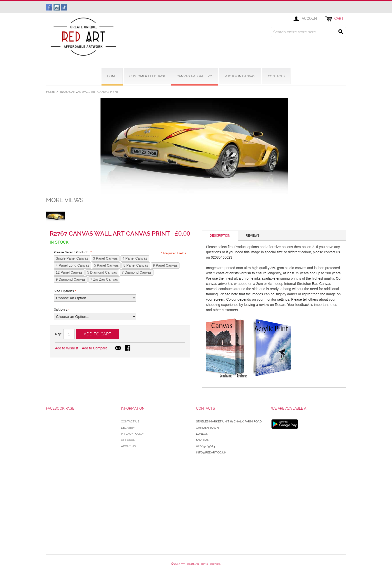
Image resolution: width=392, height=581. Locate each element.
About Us (128, 446)
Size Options (64, 291)
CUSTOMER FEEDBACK (147, 76)
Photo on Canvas (240, 76)
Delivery (128, 428)
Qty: (58, 334)
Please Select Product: (72, 252)
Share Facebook (128, 348)
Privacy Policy (132, 434)
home (112, 76)
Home (50, 92)
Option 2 (61, 310)
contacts (276, 76)
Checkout (129, 440)
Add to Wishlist (67, 348)
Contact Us (130, 421)
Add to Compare (95, 348)
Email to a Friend (118, 348)
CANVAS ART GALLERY (194, 76)
